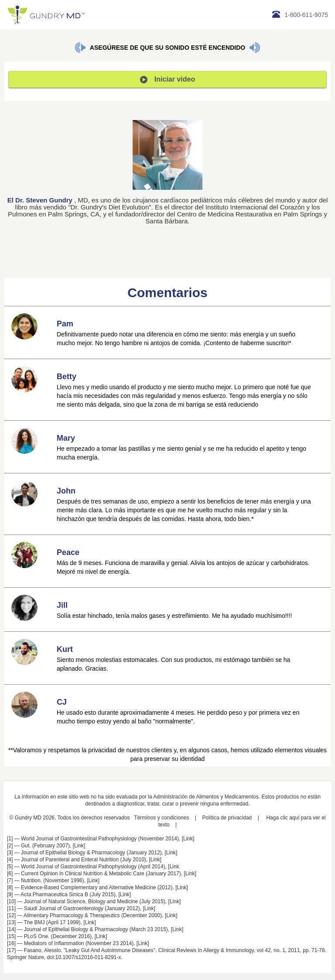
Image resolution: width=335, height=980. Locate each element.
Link (188, 839)
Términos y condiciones (161, 818)
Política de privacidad (227, 818)
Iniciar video (167, 79)
